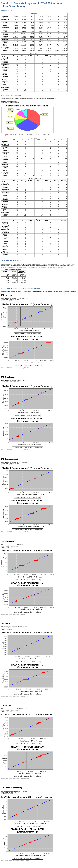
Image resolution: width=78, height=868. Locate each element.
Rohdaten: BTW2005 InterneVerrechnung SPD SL (15, 696)
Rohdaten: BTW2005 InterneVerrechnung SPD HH (15, 368)
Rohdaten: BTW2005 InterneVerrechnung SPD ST (15, 532)
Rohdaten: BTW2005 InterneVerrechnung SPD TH (15, 614)
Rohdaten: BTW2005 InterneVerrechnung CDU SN (15, 778)
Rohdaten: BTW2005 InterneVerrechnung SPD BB (15, 450)
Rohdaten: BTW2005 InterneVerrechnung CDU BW (15, 861)
